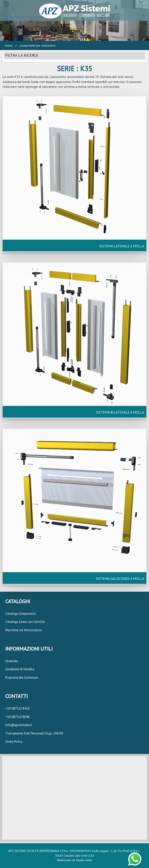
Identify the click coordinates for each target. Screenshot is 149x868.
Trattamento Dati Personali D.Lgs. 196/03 (34, 733)
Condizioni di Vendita (20, 669)
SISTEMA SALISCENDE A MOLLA (120, 579)
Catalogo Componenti (20, 614)
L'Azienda (12, 661)
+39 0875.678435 (17, 708)
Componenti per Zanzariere (37, 45)
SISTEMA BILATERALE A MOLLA (120, 412)
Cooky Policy (14, 741)
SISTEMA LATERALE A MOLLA (122, 246)
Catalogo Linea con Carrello (25, 622)
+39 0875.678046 (17, 717)
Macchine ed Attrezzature (24, 630)
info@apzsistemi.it (19, 725)
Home (9, 45)
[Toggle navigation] (6, 4)
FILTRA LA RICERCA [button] (22, 55)
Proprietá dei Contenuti (21, 677)
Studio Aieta (84, 860)
